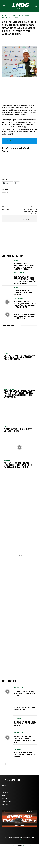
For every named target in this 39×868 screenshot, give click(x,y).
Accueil (5, 16)
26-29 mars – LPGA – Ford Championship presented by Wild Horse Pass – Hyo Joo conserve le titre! (25, 739)
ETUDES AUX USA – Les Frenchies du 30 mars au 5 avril (25, 708)
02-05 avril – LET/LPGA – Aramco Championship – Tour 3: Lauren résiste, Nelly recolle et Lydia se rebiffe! (25, 304)
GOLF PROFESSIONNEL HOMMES (21, 16)
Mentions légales (19, 840)
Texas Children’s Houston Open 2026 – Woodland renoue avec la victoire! (25, 754)
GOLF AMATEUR (19, 273)
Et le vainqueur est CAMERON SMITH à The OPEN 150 (30, 211)
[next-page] (7, 764)
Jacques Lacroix (24, 219)
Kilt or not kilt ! (7, 209)
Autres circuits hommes (11, 18)
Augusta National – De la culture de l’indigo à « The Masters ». (23, 292)
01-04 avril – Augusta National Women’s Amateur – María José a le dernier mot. (25, 316)
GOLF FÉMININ (18, 298)
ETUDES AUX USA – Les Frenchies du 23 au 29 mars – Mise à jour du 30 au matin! (25, 724)
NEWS (16, 260)
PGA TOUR (17, 749)
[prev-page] (3, 764)
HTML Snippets (11, 846)
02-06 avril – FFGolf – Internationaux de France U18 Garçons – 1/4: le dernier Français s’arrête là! (24, 266)
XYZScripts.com (28, 846)
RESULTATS (9, 141)
